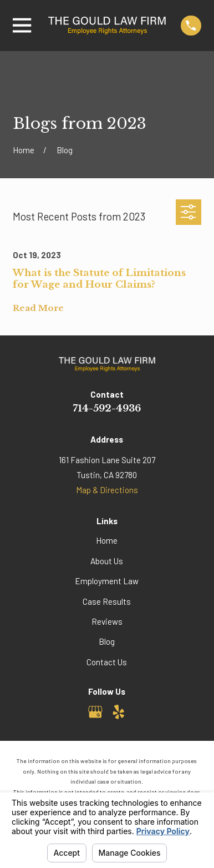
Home (107, 540)
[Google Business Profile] (95, 712)
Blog (107, 641)
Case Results (107, 601)
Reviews (107, 621)
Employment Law (107, 581)
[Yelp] (119, 712)
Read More (38, 308)
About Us (107, 561)
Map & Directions (107, 490)
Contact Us (107, 662)
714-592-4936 (107, 408)
